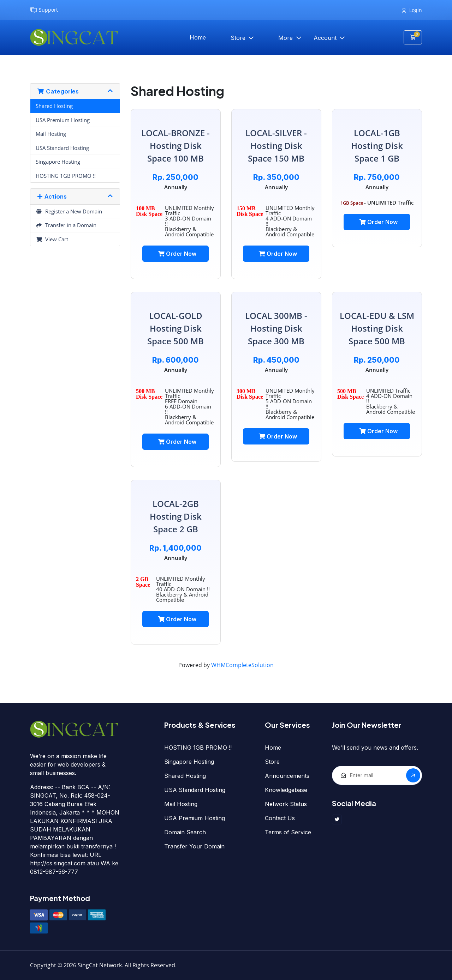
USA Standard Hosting (62, 148)
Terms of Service (288, 832)
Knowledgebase (286, 790)
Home (198, 37)
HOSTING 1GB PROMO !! (66, 176)
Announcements (287, 776)
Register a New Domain (69, 211)
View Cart (52, 239)
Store (239, 38)
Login (412, 10)
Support (44, 10)
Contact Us (280, 818)
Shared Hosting (54, 106)
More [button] (286, 38)
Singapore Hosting (58, 162)
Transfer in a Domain (66, 225)
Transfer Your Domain (194, 846)
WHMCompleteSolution (242, 665)
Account (326, 38)
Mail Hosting (51, 134)
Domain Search (185, 832)
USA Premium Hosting (63, 120)
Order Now (177, 254)
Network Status (286, 804)
